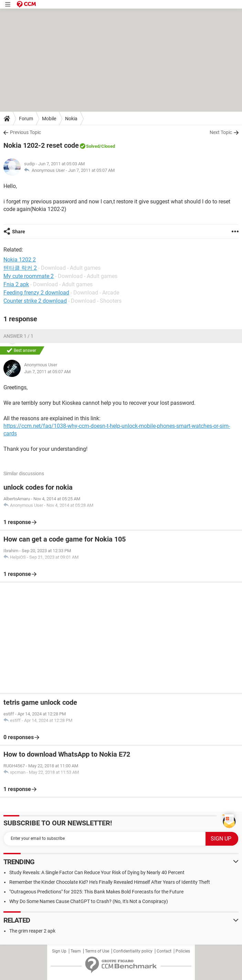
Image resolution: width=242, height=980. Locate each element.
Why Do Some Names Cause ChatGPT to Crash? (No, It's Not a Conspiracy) (89, 901)
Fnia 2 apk (16, 284)
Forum (26, 119)
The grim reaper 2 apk (32, 931)
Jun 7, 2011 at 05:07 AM (91, 170)
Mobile (49, 119)
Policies (183, 951)
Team (76, 951)
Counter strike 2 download (35, 301)
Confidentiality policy (133, 951)
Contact (164, 951)
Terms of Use (97, 951)
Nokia (71, 119)
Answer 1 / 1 (18, 336)
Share (19, 232)
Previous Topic (25, 132)
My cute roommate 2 (29, 276)
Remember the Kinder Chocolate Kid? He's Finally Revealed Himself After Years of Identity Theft (110, 882)
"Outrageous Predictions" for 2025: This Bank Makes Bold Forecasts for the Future (96, 892)
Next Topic (221, 132)
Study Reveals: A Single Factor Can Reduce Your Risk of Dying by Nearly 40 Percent (97, 872)
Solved (93, 146)
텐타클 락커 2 (20, 268)
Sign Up (59, 951)
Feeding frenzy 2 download (36, 293)
